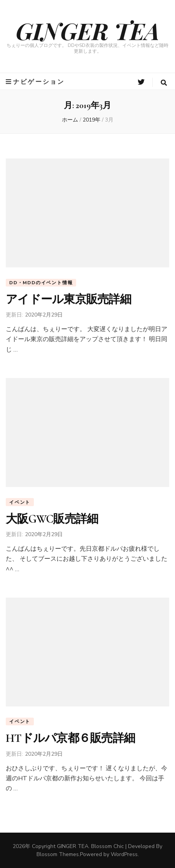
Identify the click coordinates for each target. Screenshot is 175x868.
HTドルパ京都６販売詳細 (70, 738)
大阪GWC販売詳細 (52, 519)
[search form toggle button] (164, 83)
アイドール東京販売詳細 (68, 299)
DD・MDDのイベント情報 (41, 283)
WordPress (124, 854)
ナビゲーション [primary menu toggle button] (35, 82)
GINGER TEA (88, 30)
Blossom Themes (58, 854)
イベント (20, 502)
